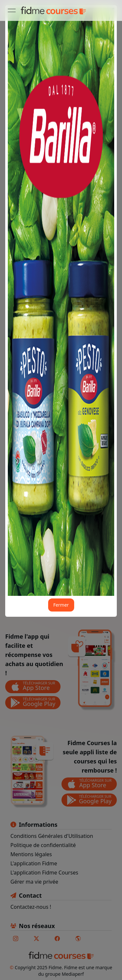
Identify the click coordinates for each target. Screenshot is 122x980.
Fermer (61, 605)
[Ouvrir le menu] (12, 10)
